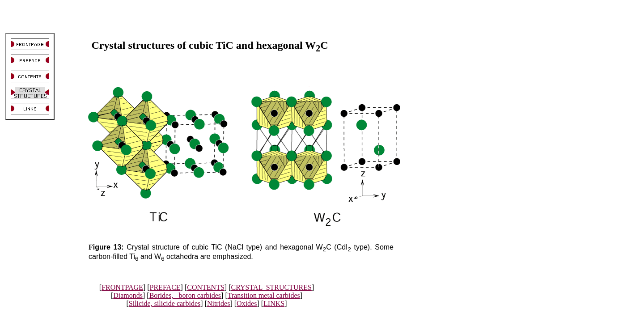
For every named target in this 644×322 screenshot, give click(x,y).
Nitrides (219, 303)
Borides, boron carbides (185, 295)
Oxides (247, 303)
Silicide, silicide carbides (165, 303)
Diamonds (128, 295)
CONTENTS (206, 287)
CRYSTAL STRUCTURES (271, 287)
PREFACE (165, 287)
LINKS (274, 303)
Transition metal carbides (264, 295)
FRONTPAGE (122, 287)
